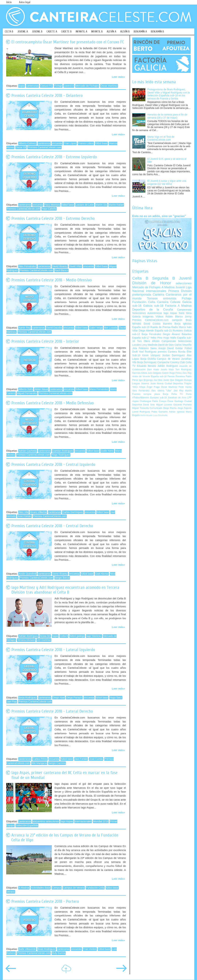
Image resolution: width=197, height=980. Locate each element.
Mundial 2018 (101, 821)
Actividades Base (41, 888)
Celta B (64, 636)
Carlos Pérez (40, 759)
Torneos (152, 298)
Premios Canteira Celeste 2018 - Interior (45, 341)
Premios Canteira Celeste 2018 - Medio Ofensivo (52, 280)
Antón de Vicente (141, 376)
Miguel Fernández (27, 393)
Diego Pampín (74, 698)
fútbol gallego (77, 636)
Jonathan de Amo (177, 398)
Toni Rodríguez (183, 370)
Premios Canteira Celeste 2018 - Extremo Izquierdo (54, 157)
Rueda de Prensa (160, 327)
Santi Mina (185, 313)
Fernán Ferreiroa (176, 376)
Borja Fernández (151, 334)
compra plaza (152, 394)
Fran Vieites (90, 949)
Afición (156, 341)
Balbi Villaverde (27, 949)
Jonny (188, 317)
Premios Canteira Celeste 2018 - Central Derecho (52, 526)
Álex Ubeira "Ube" (161, 391)
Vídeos (160, 317)
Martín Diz (101, 205)
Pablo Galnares (160, 412)
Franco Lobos (86, 143)
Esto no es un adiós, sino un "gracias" (159, 216)
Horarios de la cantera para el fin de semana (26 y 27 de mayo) (167, 116)
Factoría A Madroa (178, 306)
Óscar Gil (21, 147)
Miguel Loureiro (164, 405)
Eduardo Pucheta (182, 405)
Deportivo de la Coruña (153, 310)
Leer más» (118, 77)
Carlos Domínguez (73, 512)
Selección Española (27, 825)
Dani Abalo (153, 370)
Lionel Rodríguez (141, 412)
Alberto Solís (26, 389)
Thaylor (188, 384)
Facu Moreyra (52, 205)
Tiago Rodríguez (61, 455)
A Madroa (24, 888)
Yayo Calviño (49, 209)
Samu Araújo (158, 348)
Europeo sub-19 (158, 398)
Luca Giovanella (160, 415)
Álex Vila (23, 512)
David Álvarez (60, 266)
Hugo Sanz (116, 698)
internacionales (83, 821)
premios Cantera (167, 352)
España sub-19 (141, 327)
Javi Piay (12, 702)
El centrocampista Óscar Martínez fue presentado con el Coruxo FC (68, 42)
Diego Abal (59, 698)
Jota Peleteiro (140, 348)
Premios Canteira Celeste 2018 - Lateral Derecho (52, 711)
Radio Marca (179, 327)
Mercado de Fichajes (87, 86)
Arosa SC (45, 636)
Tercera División (26, 640)
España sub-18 (159, 376)
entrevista (170, 298)
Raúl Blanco (61, 270)
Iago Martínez (94, 636)
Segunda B (164, 278)
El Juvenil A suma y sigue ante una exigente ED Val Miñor (167, 182)
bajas (22, 86)
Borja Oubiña (148, 359)
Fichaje (58, 86)
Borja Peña (170, 394)
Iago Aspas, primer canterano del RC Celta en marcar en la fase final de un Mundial (64, 775)
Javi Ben (158, 380)
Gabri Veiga (96, 328)
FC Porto (186, 394)
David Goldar (175, 348)
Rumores (178, 331)
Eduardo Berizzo (146, 366)
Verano (11, 892)
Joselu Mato (167, 370)
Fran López (70, 143)
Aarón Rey (25, 328)
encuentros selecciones (46, 821)
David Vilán (76, 266)
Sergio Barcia (62, 578)
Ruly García (59, 953)
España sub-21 (163, 331)
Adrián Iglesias (177, 412)
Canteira (158, 295)
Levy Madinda (149, 345)
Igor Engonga (146, 380)
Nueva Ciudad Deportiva (170, 384)
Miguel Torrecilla (141, 408)
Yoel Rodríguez (148, 352)
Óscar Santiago (175, 401)
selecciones (184, 283)
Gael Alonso (102, 574)
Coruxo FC (46, 86)
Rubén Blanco (174, 317)
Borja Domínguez (147, 362)
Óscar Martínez (109, 86)
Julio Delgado (154, 373)
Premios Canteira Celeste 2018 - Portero (45, 901)
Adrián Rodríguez (28, 636)
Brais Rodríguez (47, 949)
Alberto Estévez (27, 143)
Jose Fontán (24, 516)
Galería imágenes (143, 317)
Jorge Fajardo (184, 408)
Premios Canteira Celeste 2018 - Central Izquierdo (53, 465)
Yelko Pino (156, 338)
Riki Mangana (39, 763)
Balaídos (187, 334)
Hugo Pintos (176, 373)
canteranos (32, 86)
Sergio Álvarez (171, 334)
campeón (177, 320)
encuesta (57, 143)
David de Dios (166, 345)
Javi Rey (178, 391)
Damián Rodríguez (63, 451)
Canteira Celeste (169, 302)
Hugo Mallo (170, 338)
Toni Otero (143, 341)
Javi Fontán (81, 759)
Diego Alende (146, 331)
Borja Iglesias (183, 324)
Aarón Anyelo (146, 415)
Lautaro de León (85, 205)
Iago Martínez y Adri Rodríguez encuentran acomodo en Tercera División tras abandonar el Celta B (65, 590)
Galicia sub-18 (153, 306)
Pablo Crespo (159, 401)
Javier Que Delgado (173, 380)
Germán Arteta (140, 373)
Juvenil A (69, 86)
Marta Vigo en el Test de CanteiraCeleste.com (161, 138)
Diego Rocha (170, 408)
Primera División (180, 291)
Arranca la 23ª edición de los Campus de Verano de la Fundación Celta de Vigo (65, 837)
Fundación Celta (95, 888)
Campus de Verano (74, 888)
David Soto (149, 405)
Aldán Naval (41, 389)
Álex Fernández (27, 266)
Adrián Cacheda (28, 451)
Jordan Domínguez (173, 355)
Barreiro (168, 324)
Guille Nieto (107, 451)
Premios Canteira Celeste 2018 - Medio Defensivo (53, 403)
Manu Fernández (99, 389)
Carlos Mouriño (183, 345)
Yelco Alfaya (139, 387)
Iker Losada (111, 328)
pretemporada (142, 295)
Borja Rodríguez (28, 698)
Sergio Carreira (57, 763)
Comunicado (156, 408)
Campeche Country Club (171, 362)
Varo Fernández (141, 391)
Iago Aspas (67, 821)
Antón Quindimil (27, 574)
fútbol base (101, 143)
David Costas (152, 324)
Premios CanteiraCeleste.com (44, 147)
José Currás (96, 759)
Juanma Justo (148, 384)
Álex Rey (187, 373)
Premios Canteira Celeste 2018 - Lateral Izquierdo (53, 650)
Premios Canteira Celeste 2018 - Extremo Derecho (53, 218)
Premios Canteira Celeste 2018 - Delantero (47, 96)
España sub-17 (141, 338)
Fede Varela (185, 387)
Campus (57, 888)
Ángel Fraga (153, 387)
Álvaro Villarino (38, 512)
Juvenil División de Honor (162, 281)
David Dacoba (54, 328)
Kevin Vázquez (151, 355)
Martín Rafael (116, 205)
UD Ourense (44, 640)
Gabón (165, 373)
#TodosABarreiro (141, 398)
